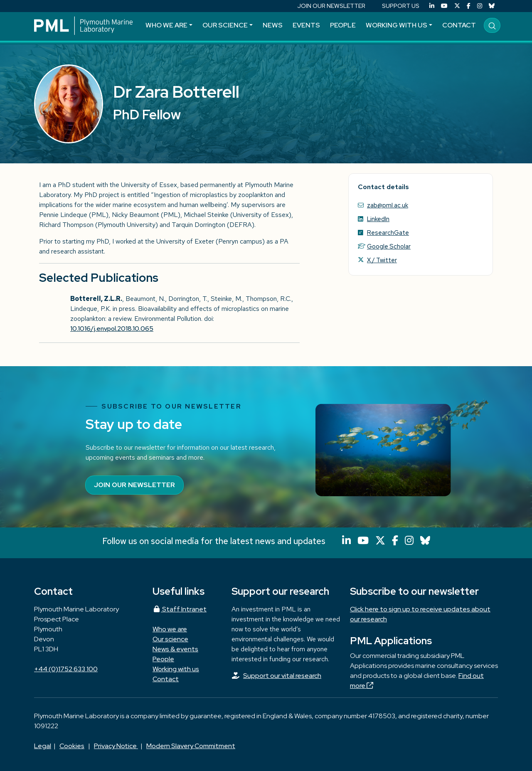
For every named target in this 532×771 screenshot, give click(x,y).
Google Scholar (389, 246)
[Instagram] (480, 6)
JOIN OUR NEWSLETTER (331, 6)
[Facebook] (469, 6)
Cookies (72, 746)
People (343, 25)
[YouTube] (444, 6)
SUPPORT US (401, 6)
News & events (175, 649)
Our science (225, 25)
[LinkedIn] (432, 6)
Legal (43, 746)
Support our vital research (282, 676)
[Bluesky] (492, 6)
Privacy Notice (116, 746)
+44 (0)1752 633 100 (66, 669)
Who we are (166, 25)
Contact (459, 25)
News (273, 25)
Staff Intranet (180, 609)
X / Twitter (382, 260)
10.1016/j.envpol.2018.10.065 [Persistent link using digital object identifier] (112, 329)
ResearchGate (388, 233)
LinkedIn (378, 219)
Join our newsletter (134, 485)
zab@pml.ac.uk (388, 205)
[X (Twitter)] (457, 6)
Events (306, 25)
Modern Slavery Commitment (191, 746)
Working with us (397, 25)
